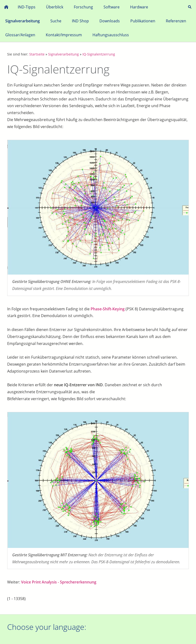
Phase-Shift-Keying (108, 309)
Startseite (37, 54)
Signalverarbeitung (63, 54)
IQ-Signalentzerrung (99, 54)
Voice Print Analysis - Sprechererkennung (59, 582)
